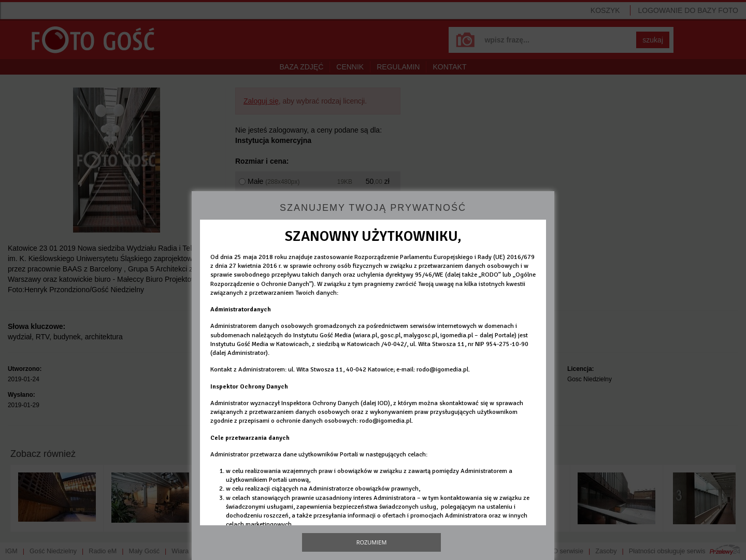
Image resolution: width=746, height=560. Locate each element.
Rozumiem (372, 542)
